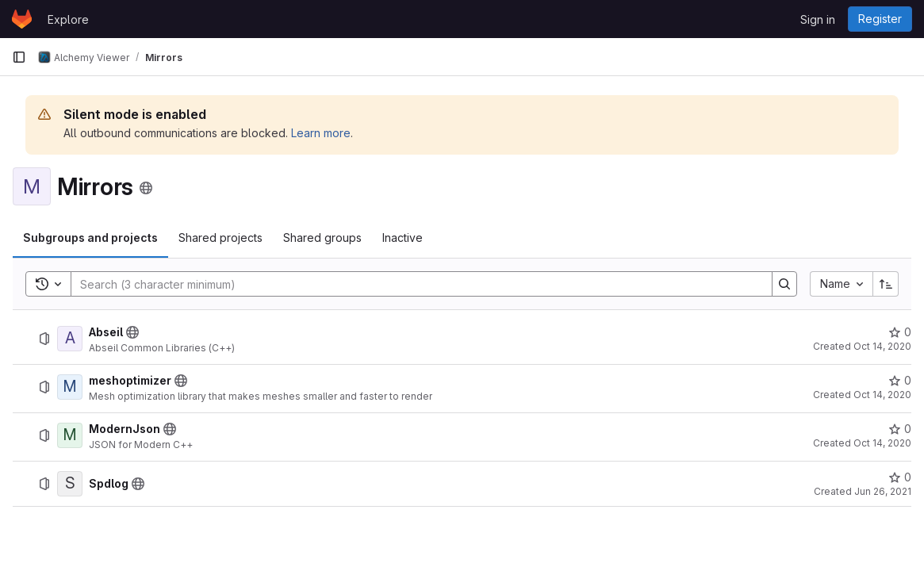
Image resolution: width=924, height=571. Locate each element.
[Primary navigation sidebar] (19, 57)
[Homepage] (22, 19)
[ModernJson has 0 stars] (900, 429)
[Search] (414, 284)
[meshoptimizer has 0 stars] (900, 381)
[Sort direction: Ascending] (886, 284)
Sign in (818, 19)
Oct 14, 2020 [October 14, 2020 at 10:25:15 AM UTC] (882, 395)
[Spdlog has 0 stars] (900, 477)
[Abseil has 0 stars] (900, 332)
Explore (68, 19)
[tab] (90, 238)
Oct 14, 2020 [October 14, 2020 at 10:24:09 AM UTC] (882, 346)
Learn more (321, 133)
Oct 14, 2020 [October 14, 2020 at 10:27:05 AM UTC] (882, 443)
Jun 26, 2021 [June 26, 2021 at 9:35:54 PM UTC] (883, 491)
